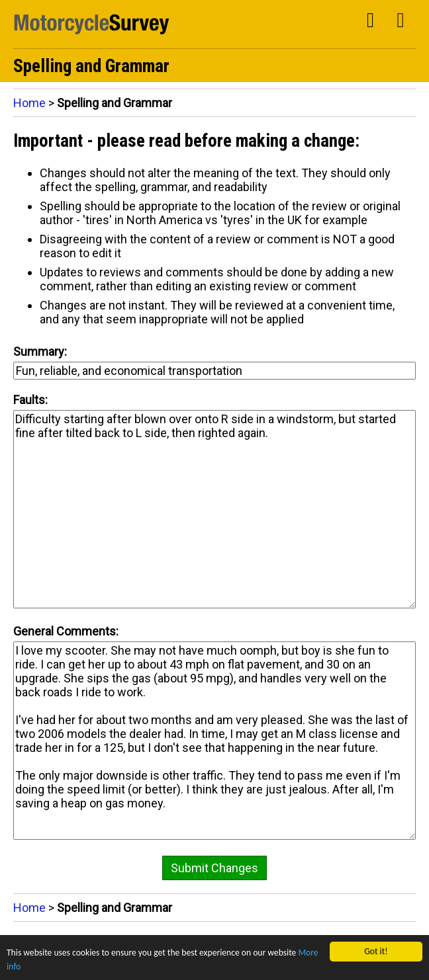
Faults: (30, 400)
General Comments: (66, 631)
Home (29, 103)
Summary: (40, 351)
